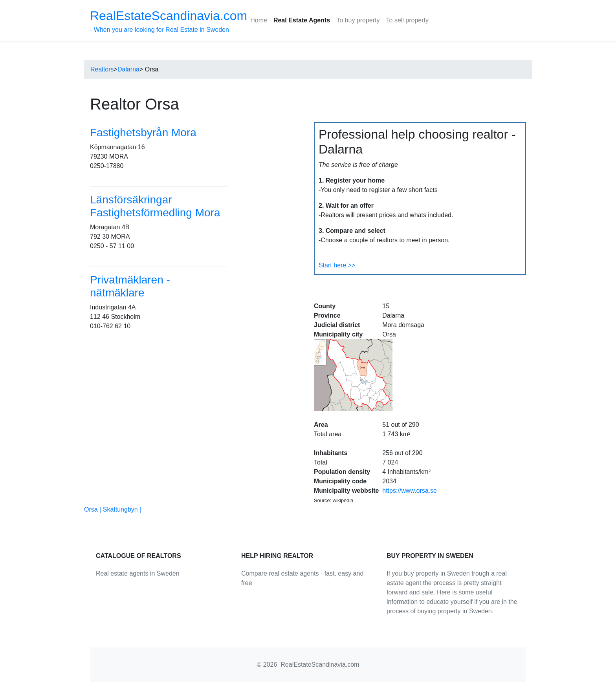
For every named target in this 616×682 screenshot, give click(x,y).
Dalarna (128, 69)
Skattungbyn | (122, 509)
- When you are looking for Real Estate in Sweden (169, 21)
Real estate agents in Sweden (138, 573)
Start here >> (337, 265)
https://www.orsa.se (410, 491)
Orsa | (93, 509)
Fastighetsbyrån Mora (143, 133)
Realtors (102, 69)
